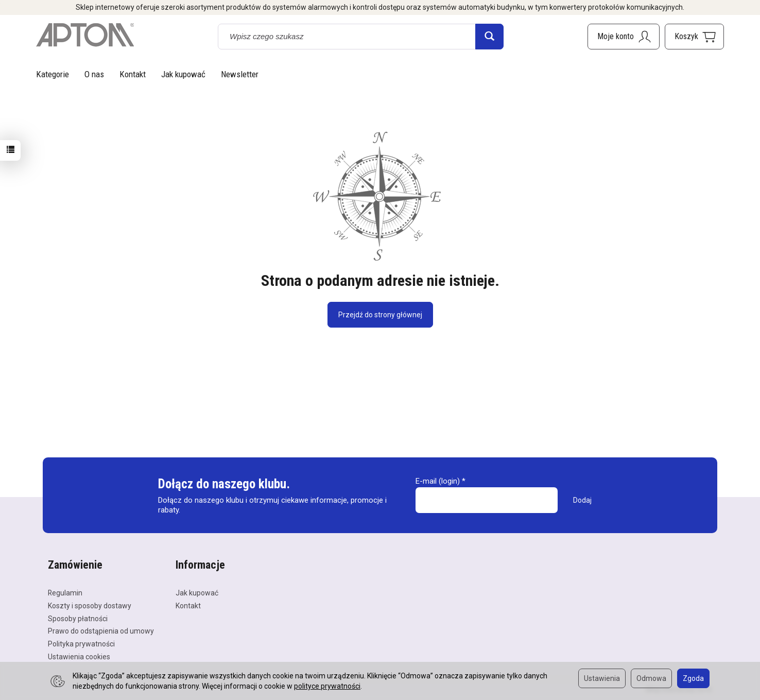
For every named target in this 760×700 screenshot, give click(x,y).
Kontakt (133, 74)
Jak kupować (183, 74)
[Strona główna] (85, 35)
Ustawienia (602, 678)
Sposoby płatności (78, 619)
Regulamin (65, 593)
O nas (94, 74)
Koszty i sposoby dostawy (90, 606)
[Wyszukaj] (489, 37)
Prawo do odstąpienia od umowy (101, 631)
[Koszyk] (694, 37)
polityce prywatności (327, 686)
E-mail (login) (438, 481)
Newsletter (240, 74)
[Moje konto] (624, 37)
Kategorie (53, 74)
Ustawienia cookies (79, 657)
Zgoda (693, 678)
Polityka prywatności (81, 644)
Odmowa (651, 678)
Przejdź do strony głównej (380, 315)
